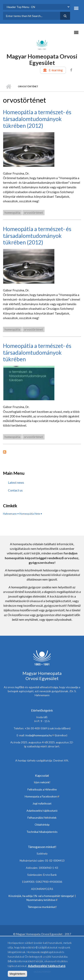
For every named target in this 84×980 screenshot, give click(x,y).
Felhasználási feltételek (42, 818)
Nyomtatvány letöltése (42, 900)
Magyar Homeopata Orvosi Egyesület (42, 59)
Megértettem (17, 975)
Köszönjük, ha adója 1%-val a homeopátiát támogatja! (41, 896)
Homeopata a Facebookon (42, 796)
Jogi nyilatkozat (42, 803)
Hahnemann (10, 514)
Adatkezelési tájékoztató (42, 811)
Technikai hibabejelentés (42, 832)
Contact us (15, 490)
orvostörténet (33, 212)
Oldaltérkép (42, 825)
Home (8, 86)
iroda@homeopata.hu (40, 735)
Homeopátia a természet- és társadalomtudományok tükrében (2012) (37, 119)
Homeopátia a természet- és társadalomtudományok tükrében (37, 352)
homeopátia (12, 212)
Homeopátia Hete (30, 514)
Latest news (16, 482)
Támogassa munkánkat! (42, 907)
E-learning (56, 70)
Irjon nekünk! (42, 782)
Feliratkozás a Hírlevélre (42, 789)
